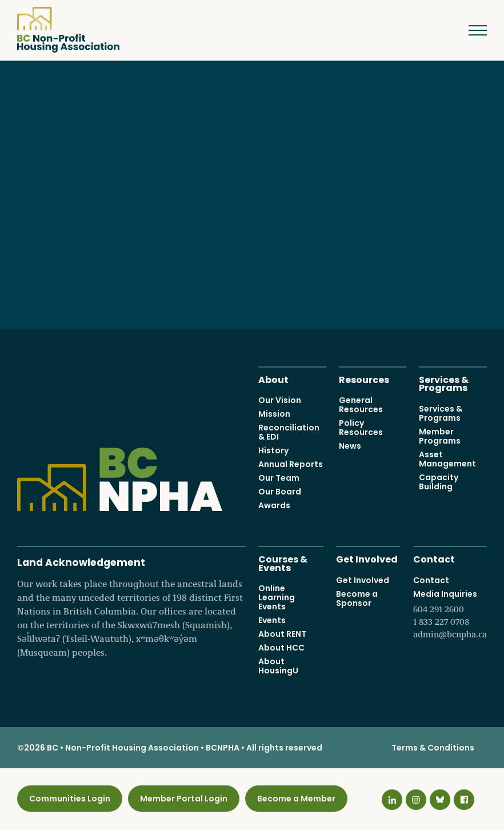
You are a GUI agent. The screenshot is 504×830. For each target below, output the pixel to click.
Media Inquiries (450, 614)
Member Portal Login (184, 799)
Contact (434, 558)
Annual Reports (291, 464)
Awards (274, 505)
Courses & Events (283, 562)
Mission (274, 414)
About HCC (281, 648)
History (273, 450)
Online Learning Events (277, 597)
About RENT (282, 634)
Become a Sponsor (357, 598)
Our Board (280, 492)
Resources (364, 379)
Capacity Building (439, 481)
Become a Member (296, 799)
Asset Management (447, 458)
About (273, 379)
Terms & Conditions (433, 748)
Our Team (279, 478)
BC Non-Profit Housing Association (68, 30)
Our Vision (280, 400)
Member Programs (440, 436)
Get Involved (367, 558)
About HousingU (278, 666)
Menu (469, 30)
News (350, 446)
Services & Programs (444, 383)
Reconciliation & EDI (289, 432)
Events (272, 620)
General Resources (361, 405)
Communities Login (70, 799)
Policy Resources (361, 428)
